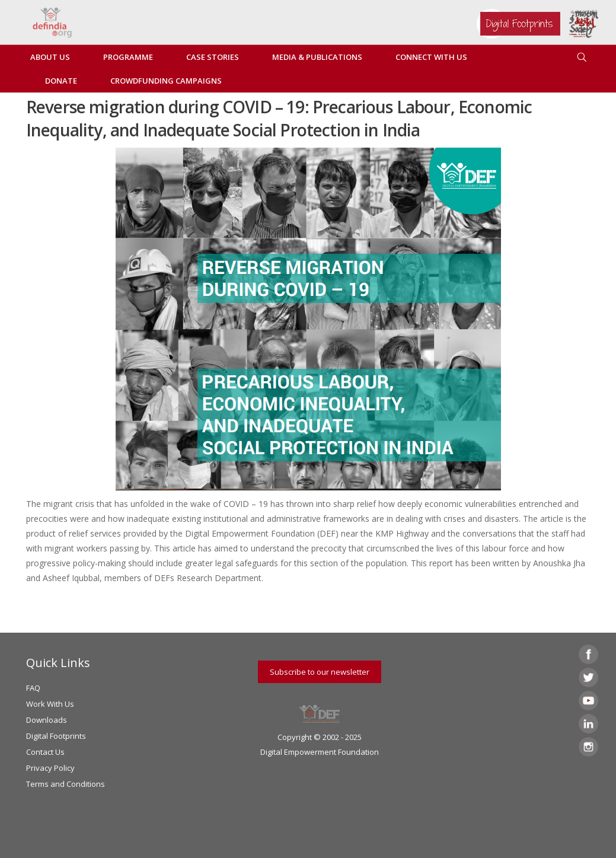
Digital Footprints (56, 736)
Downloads (47, 720)
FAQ (33, 688)
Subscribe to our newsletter (320, 672)
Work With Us (50, 704)
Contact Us (45, 752)
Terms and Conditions (66, 784)
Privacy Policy (50, 768)
